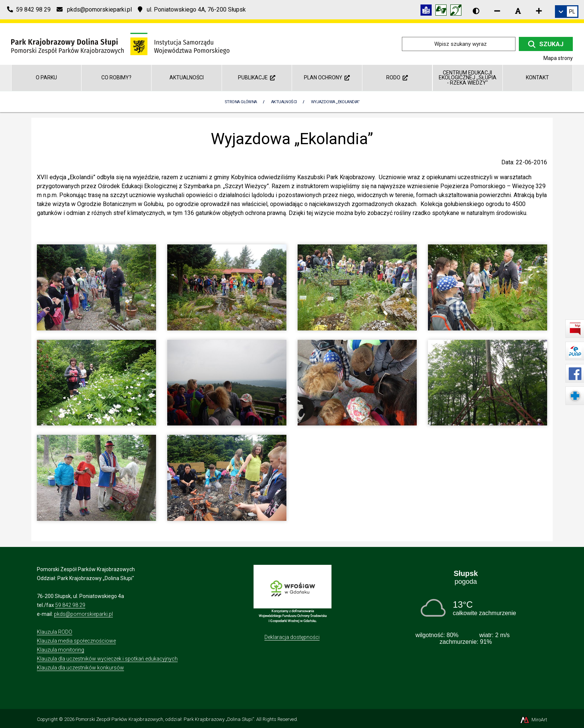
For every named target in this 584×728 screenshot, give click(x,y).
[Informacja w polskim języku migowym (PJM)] (458, 11)
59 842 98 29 (70, 605)
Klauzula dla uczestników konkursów (80, 668)
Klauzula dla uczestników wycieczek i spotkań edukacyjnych (107, 659)
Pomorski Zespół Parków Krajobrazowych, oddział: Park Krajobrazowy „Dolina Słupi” (165, 719)
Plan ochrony (327, 77)
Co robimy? (116, 77)
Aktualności (187, 77)
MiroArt (533, 720)
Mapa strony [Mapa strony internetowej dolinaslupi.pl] (558, 58)
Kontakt (537, 77)
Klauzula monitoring (61, 650)
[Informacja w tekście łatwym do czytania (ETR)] (428, 11)
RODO (397, 77)
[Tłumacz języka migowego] (443, 11)
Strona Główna (241, 102)
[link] (567, 12)
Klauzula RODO (55, 632)
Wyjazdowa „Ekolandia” (335, 102)
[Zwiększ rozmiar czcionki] (539, 11)
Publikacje (257, 77)
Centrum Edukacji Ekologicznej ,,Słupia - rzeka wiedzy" (468, 78)
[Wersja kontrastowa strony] (476, 11)
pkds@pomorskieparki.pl (83, 614)
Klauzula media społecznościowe (76, 641)
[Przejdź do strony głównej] (120, 43)
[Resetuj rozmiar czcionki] (518, 11)
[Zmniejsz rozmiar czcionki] (497, 11)
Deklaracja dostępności (292, 637)
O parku (46, 77)
